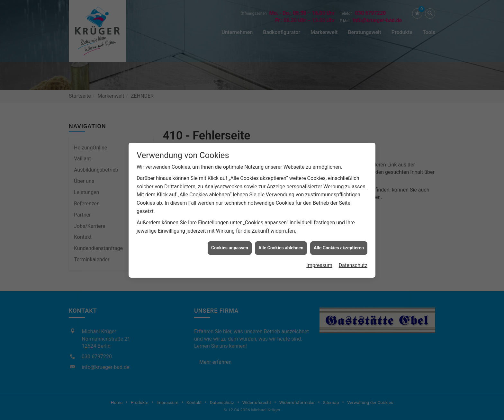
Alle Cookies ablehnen (281, 246)
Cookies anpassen (230, 246)
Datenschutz (353, 263)
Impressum (319, 263)
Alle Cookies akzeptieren (339, 246)
